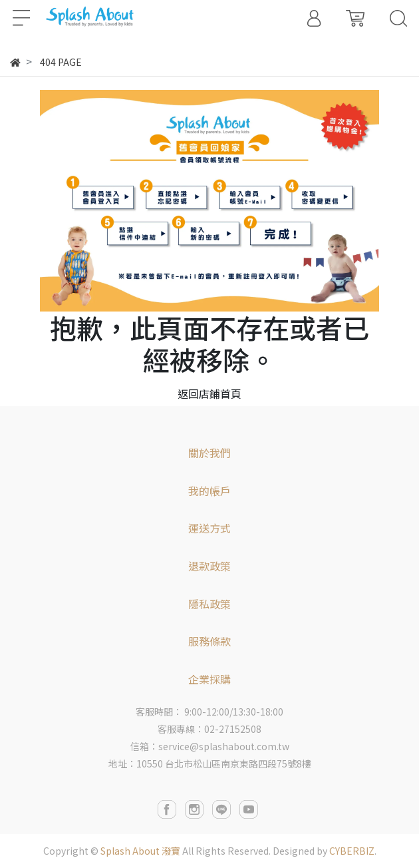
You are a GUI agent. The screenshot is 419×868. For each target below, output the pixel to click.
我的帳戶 (209, 491)
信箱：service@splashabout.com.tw (210, 746)
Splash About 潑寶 (140, 851)
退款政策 (209, 566)
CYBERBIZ (352, 851)
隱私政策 (209, 604)
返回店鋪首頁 (209, 393)
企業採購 (209, 679)
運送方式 (209, 528)
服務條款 (209, 641)
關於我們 (209, 453)
